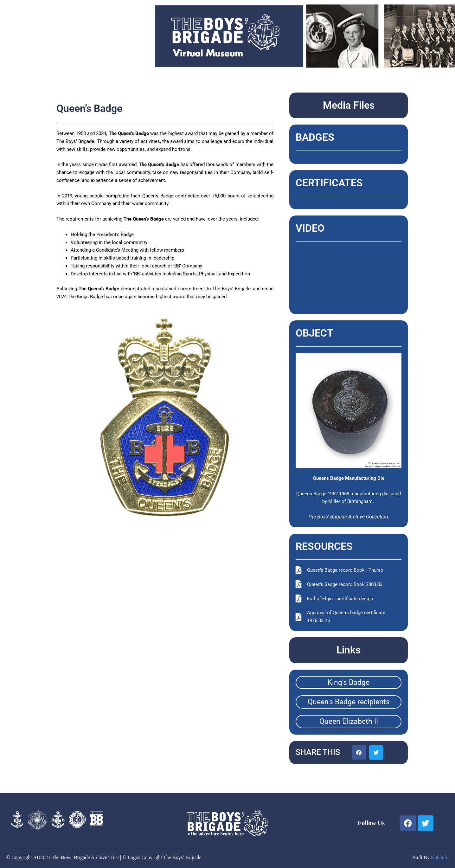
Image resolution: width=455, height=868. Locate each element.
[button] (359, 752)
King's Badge (349, 682)
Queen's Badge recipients (349, 702)
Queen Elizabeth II (349, 721)
